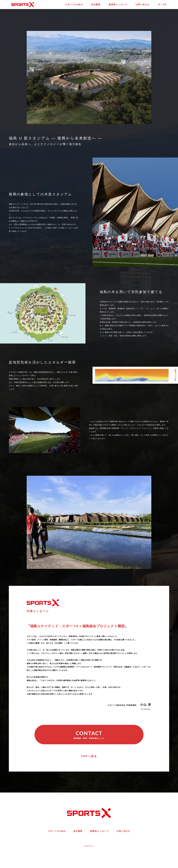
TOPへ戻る (89, 756)
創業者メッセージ (118, 5)
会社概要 (96, 5)
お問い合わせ (143, 5)
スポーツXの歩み (74, 5)
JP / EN (162, 5)
